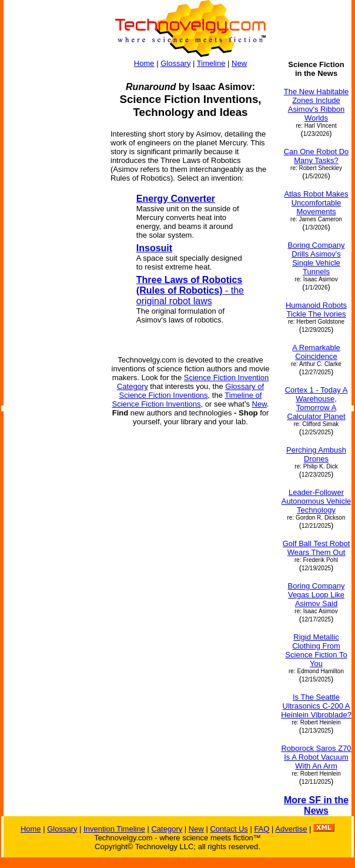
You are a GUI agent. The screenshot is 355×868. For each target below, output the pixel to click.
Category (167, 829)
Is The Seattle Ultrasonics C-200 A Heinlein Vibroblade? (316, 706)
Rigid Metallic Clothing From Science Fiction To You (316, 650)
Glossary (175, 63)
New (239, 63)
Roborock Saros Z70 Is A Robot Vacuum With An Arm (316, 757)
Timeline (211, 63)
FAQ (262, 829)
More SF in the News (316, 805)
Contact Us (229, 829)
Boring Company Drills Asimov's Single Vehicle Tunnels (317, 258)
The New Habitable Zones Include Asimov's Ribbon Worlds (317, 105)
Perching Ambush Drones (316, 454)
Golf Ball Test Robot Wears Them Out (317, 548)
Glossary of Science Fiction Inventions (192, 391)
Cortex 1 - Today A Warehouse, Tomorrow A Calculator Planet (317, 403)
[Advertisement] (52, 237)
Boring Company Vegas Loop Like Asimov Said (317, 595)
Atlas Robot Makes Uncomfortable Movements (316, 203)
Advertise (291, 829)
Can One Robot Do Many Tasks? (317, 156)
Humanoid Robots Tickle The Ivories (316, 310)
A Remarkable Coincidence (316, 352)
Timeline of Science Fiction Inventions (187, 400)
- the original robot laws (190, 290)
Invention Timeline (114, 829)
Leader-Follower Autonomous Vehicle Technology (317, 501)
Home (144, 63)
